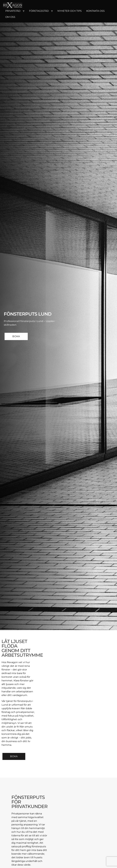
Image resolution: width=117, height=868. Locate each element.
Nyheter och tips (70, 11)
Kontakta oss (95, 11)
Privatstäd (13, 11)
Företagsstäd (39, 11)
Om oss (10, 17)
